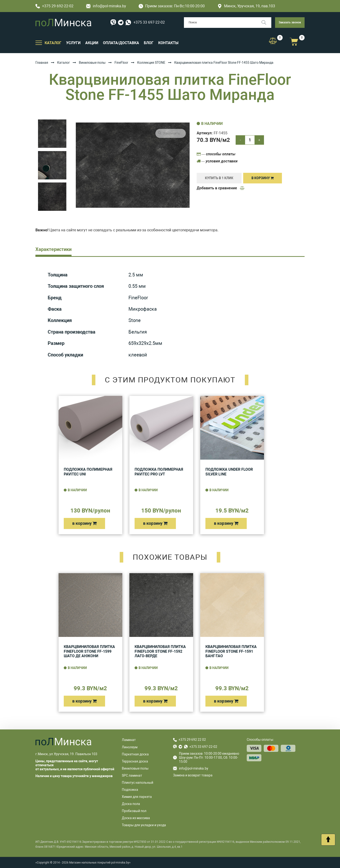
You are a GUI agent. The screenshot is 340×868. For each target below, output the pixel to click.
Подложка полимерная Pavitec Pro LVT (159, 472)
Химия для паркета (137, 797)
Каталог (64, 63)
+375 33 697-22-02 (149, 22)
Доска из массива (136, 818)
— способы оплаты (216, 154)
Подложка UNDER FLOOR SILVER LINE (229, 472)
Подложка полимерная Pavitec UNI (88, 472)
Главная (42, 63)
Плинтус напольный (138, 783)
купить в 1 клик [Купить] (219, 178)
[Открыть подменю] (39, 42)
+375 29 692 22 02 (192, 740)
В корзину (263, 178)
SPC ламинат (132, 775)
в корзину (84, 523)
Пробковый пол (134, 811)
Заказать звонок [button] (290, 22)
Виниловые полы (92, 63)
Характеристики (53, 249)
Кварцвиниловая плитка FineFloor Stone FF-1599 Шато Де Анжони (89, 651)
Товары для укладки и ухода (144, 825)
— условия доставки (217, 161)
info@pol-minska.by (106, 6)
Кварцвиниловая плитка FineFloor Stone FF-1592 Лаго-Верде (160, 651)
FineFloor (121, 63)
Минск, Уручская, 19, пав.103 (246, 6)
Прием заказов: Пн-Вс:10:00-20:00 (172, 6)
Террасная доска (135, 761)
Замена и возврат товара (193, 775)
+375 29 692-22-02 (54, 6)
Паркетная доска (135, 754)
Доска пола (131, 804)
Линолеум (130, 747)
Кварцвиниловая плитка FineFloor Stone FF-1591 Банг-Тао (231, 651)
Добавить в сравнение (221, 188)
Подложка (130, 790)
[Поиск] (266, 23)
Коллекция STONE (151, 63)
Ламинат (129, 740)
